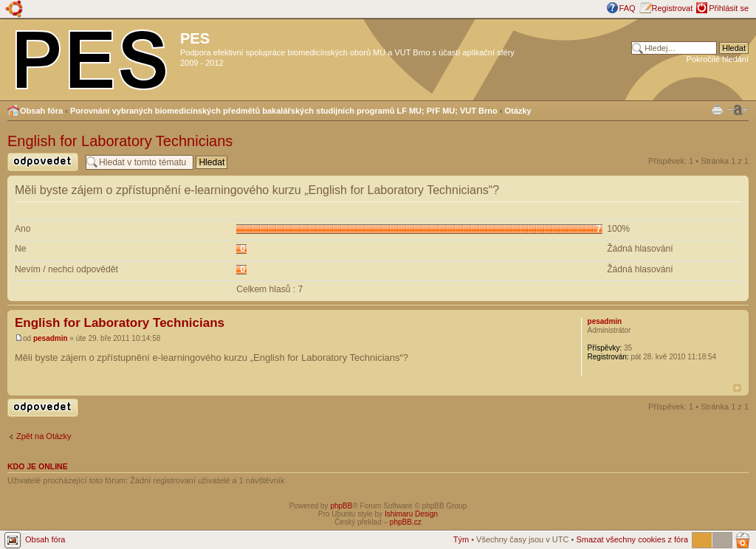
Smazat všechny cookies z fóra (632, 539)
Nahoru (737, 388)
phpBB (341, 506)
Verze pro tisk (717, 109)
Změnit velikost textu (738, 110)
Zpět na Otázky (44, 436)
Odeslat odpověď (43, 162)
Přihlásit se (729, 8)
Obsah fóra (41, 111)
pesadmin (51, 338)
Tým (461, 539)
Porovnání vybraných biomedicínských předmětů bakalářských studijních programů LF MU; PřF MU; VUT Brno (284, 111)
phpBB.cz (406, 522)
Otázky (518, 111)
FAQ (628, 8)
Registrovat (673, 8)
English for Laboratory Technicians (120, 141)
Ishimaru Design (411, 514)
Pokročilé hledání (718, 59)
